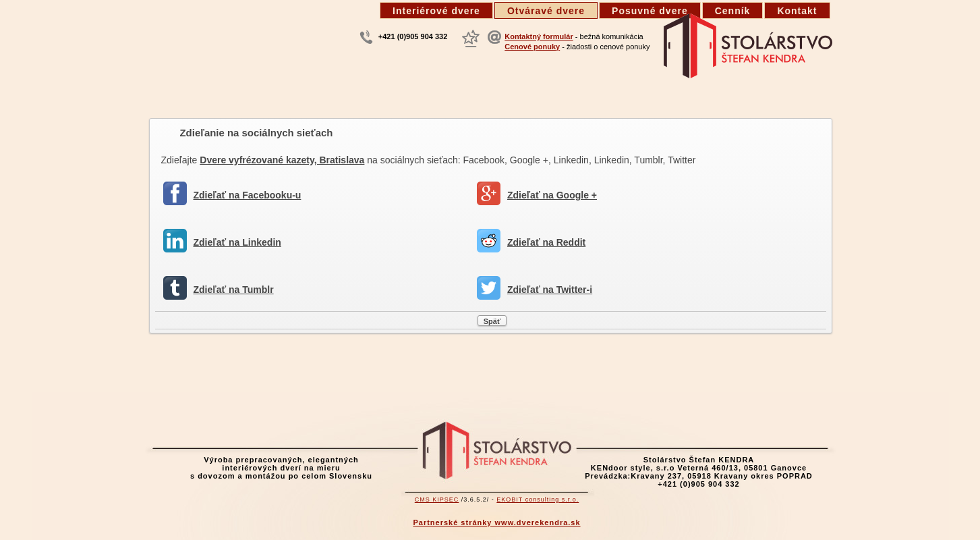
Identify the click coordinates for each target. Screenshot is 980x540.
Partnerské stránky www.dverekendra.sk (496, 522)
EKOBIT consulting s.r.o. (538, 500)
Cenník (733, 11)
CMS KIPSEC (437, 500)
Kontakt (797, 11)
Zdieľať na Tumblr (234, 290)
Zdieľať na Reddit (546, 242)
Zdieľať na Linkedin (237, 242)
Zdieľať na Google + (552, 195)
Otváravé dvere (546, 11)
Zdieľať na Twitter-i (550, 290)
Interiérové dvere (436, 11)
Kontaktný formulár (539, 36)
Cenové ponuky (532, 47)
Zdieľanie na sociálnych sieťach (257, 133)
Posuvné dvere (650, 11)
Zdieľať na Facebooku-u (248, 195)
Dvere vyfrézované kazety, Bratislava (282, 160)
